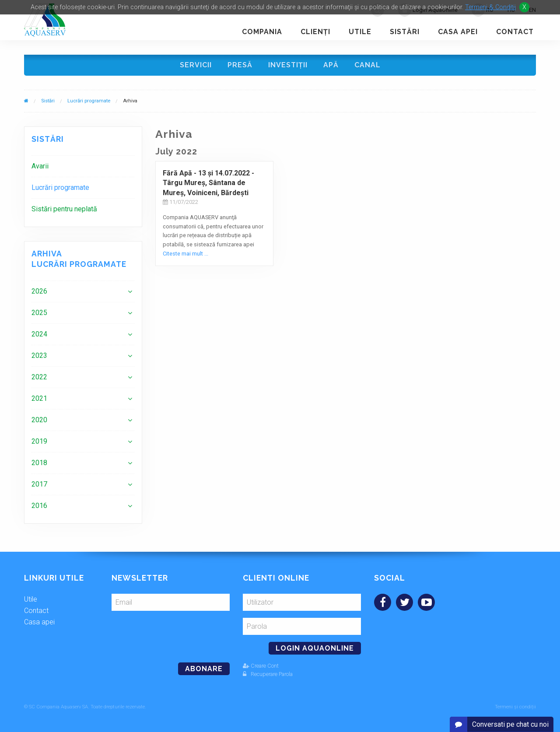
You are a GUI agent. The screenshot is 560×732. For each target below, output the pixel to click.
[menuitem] (83, 166)
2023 (39, 355)
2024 (39, 334)
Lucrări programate (89, 101)
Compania (262, 32)
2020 (39, 420)
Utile (360, 32)
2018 (39, 463)
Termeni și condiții (515, 707)
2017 (39, 484)
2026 (39, 291)
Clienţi (315, 32)
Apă (331, 65)
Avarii (40, 166)
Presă (240, 65)
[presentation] (171, 633)
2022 (39, 377)
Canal (367, 65)
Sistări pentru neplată (64, 209)
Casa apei (458, 32)
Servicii (196, 65)
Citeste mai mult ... (185, 254)
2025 (39, 313)
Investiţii (288, 65)
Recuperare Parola (268, 674)
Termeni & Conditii (490, 7)
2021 (39, 398)
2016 (39, 506)
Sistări (405, 32)
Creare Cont (261, 666)
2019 (39, 441)
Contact (515, 32)
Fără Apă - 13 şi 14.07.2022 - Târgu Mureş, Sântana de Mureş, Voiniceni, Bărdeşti (208, 183)
